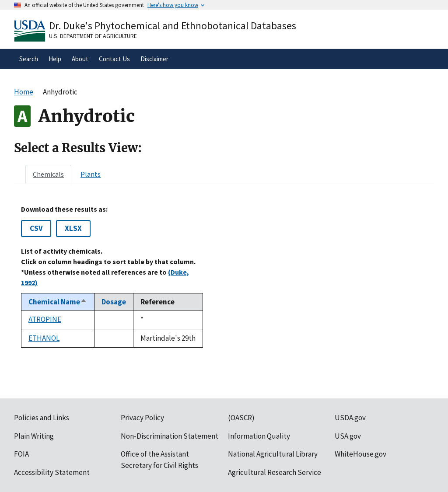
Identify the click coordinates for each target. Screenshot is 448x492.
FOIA (21, 454)
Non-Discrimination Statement (170, 436)
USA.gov (348, 436)
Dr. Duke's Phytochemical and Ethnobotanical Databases (173, 26)
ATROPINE (45, 319)
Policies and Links (42, 418)
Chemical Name (58, 302)
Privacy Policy (142, 418)
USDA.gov (350, 418)
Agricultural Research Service (275, 472)
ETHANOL (44, 338)
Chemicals (48, 174)
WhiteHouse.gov (360, 454)
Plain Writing (34, 436)
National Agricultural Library (273, 454)
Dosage (114, 302)
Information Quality (259, 436)
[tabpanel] (224, 277)
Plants (91, 174)
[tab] (48, 174)
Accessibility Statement (52, 472)
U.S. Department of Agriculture (93, 36)
